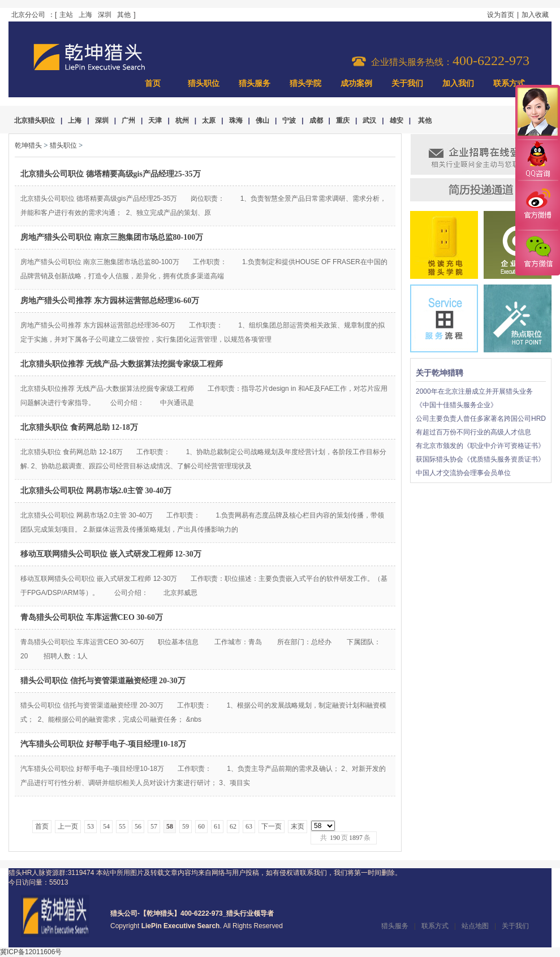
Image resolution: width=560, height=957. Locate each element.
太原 (209, 120)
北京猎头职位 (35, 120)
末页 (298, 826)
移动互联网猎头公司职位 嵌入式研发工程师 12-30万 (111, 554)
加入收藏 (535, 15)
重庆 (343, 120)
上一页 (68, 826)
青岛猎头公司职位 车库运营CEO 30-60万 (92, 617)
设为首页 (501, 15)
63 (249, 826)
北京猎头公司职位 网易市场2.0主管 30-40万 (96, 491)
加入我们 (458, 83)
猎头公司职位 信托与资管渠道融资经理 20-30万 (103, 681)
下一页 (272, 826)
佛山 (262, 120)
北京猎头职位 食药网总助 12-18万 (79, 427)
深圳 (105, 15)
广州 (128, 120)
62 (233, 826)
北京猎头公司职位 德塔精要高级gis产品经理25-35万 (111, 174)
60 (201, 826)
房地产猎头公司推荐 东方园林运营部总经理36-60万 (110, 301)
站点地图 (475, 926)
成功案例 (356, 83)
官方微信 (537, 252)
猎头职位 (204, 83)
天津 (155, 120)
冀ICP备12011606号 (31, 952)
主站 (66, 15)
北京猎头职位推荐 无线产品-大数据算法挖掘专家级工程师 (122, 364)
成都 (316, 120)
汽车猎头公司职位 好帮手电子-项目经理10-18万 (103, 744)
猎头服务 (255, 83)
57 (154, 826)
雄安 (397, 120)
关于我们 (407, 83)
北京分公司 (28, 15)
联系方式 (509, 83)
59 (186, 826)
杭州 (182, 120)
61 (217, 826)
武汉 (369, 120)
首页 (153, 83)
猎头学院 (305, 83)
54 (106, 826)
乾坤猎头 (28, 145)
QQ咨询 (537, 160)
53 (91, 826)
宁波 (289, 120)
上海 (85, 15)
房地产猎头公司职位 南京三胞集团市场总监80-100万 (112, 237)
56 (138, 826)
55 (122, 826)
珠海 (236, 120)
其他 (124, 15)
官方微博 (537, 205)
